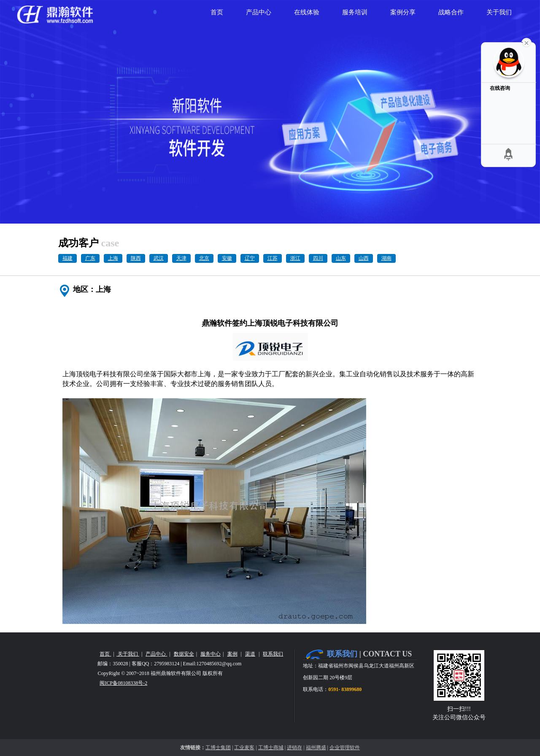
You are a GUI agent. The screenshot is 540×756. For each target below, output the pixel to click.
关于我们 (128, 654)
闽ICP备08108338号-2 (123, 683)
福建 (67, 258)
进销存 (294, 748)
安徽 (227, 258)
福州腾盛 (316, 748)
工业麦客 (244, 748)
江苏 (273, 258)
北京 (204, 258)
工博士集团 (218, 748)
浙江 (295, 258)
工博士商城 (271, 748)
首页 (105, 654)
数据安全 (184, 654)
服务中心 (211, 654)
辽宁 (250, 258)
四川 (318, 258)
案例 (232, 654)
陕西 (136, 258)
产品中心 (156, 654)
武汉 (159, 258)
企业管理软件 (345, 748)
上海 (113, 258)
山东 (341, 258)
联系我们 (273, 654)
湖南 (386, 258)
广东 (90, 258)
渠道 (250, 654)
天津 (181, 258)
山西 (364, 258)
